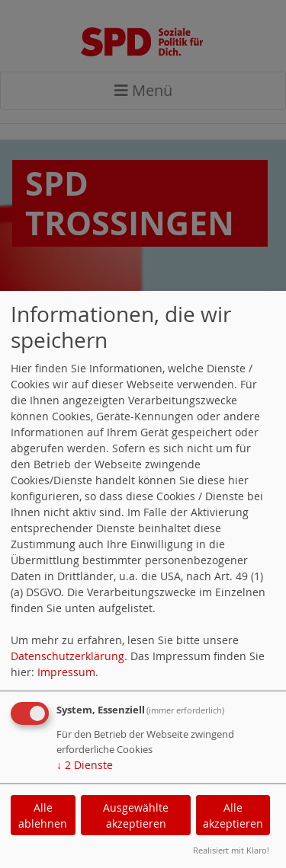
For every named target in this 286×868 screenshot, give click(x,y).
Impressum (66, 672)
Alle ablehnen (43, 815)
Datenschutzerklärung (67, 656)
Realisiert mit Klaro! (231, 850)
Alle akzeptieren (233, 815)
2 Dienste (85, 765)
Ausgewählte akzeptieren (136, 815)
